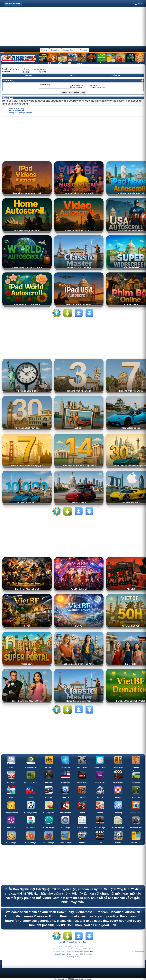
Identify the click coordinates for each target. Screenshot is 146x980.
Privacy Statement (74, 942)
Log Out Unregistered (136, 952)
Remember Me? (30, 69)
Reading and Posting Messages (20, 113)
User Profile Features (16, 111)
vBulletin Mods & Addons (62, 954)
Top (84, 942)
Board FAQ (8, 98)
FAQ (72, 75)
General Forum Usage (16, 109)
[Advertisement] (73, 27)
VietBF (42, 69)
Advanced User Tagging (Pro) (83, 952)
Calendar (116, 75)
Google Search (69, 50)
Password (6, 72)
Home (139, 4)
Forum (44, 50)
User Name (7, 69)
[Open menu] (13, 4)
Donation (55, 50)
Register (84, 50)
